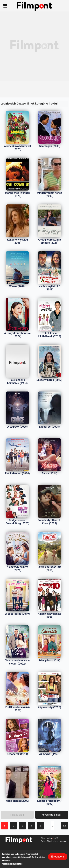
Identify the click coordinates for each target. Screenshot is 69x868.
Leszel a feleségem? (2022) (49, 802)
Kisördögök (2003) (49, 146)
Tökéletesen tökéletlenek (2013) (49, 335)
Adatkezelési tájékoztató (12, 864)
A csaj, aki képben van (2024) (17, 335)
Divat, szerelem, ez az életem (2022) (17, 662)
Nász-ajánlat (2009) (17, 801)
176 (65, 826)
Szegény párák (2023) (49, 380)
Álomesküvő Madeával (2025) (17, 148)
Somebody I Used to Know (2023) (49, 522)
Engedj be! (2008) (49, 427)
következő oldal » (52, 815)
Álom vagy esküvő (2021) (17, 569)
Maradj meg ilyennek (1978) (17, 194)
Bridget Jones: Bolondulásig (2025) (17, 522)
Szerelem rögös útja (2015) (49, 569)
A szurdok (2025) (17, 427)
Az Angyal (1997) (49, 754)
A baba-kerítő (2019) (17, 614)
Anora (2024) (49, 473)
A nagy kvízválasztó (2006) (49, 615)
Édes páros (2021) (49, 661)
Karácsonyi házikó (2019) (49, 288)
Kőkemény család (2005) (17, 241)
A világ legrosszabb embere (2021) (49, 241)
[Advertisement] (34, 46)
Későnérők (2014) (17, 754)
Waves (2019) (17, 286)
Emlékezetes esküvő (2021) (17, 709)
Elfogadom (58, 857)
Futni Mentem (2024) (17, 473)
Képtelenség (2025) (49, 707)
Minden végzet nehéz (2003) (49, 194)
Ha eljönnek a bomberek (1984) (17, 381)
